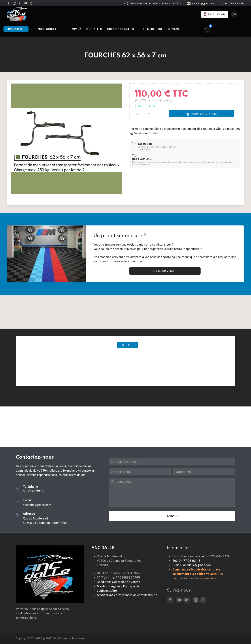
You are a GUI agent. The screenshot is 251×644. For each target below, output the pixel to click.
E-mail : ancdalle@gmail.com (192, 565)
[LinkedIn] (20, 3)
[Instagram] (14, 3)
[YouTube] (26, 3)
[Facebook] (9, 3)
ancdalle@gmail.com (201, 4)
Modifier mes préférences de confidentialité (127, 595)
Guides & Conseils (123, 29)
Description (128, 345)
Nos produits (50, 29)
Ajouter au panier (202, 114)
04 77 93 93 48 (232, 4)
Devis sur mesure (165, 271)
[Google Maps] (31, 3)
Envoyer (172, 516)
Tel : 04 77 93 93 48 (186, 561)
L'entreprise (153, 29)
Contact (174, 29)
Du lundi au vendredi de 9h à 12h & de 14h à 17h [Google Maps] (153, 4)
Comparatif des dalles (85, 29)
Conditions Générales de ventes (118, 582)
